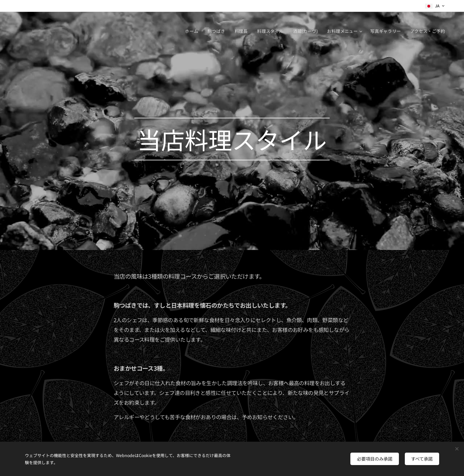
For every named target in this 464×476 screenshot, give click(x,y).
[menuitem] (191, 31)
